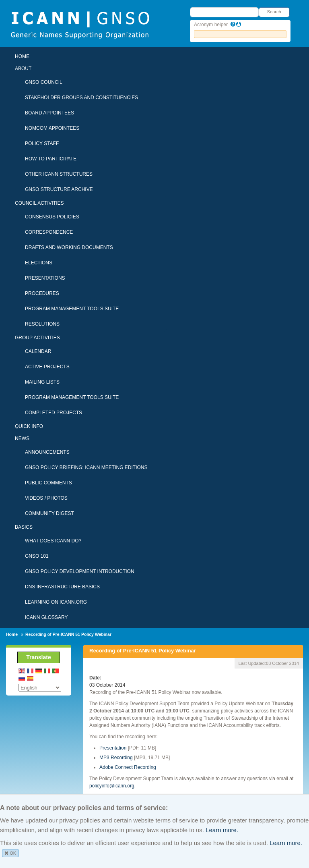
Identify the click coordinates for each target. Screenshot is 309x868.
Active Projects (47, 367)
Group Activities (37, 338)
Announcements (47, 452)
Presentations (45, 278)
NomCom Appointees (52, 128)
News (22, 438)
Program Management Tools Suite (72, 309)
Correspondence (49, 232)
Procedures (42, 293)
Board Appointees (49, 113)
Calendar (38, 351)
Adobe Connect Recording (128, 767)
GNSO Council (44, 82)
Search (274, 12)
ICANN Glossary (46, 617)
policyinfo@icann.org (112, 786)
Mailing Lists (42, 382)
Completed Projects (54, 413)
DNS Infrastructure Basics (62, 587)
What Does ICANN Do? (53, 541)
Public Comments (48, 483)
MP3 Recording (116, 758)
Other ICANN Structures (59, 174)
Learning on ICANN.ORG (56, 602)
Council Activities (39, 203)
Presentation (113, 748)
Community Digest (49, 513)
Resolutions (42, 324)
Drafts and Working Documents (69, 247)
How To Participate (51, 159)
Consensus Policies (52, 217)
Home (22, 56)
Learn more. (222, 830)
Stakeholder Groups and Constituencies (81, 98)
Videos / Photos (46, 498)
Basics (24, 527)
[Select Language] (40, 688)
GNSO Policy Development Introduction (80, 571)
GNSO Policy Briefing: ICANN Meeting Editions (86, 467)
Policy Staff (42, 143)
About (23, 69)
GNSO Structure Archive (59, 189)
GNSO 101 (37, 556)
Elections (39, 263)
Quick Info (29, 426)
